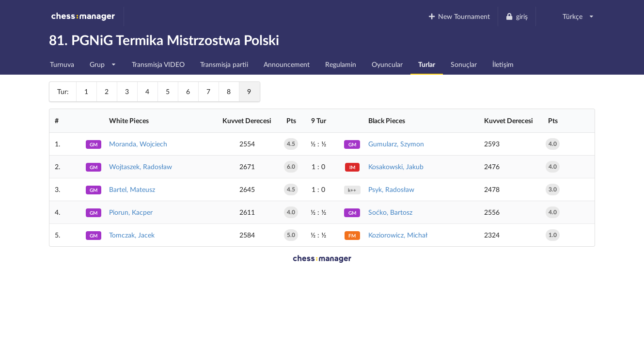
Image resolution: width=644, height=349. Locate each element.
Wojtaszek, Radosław (141, 167)
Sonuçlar (464, 64)
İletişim (503, 64)
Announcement (287, 64)
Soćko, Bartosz (390, 212)
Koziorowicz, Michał (398, 235)
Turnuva (62, 64)
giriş (517, 16)
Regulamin (341, 64)
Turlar (427, 64)
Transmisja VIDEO (158, 64)
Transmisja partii (224, 64)
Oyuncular (387, 64)
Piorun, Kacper (131, 212)
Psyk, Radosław (391, 189)
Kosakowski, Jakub (396, 167)
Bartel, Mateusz (132, 189)
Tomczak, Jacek (132, 235)
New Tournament (459, 16)
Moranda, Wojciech (138, 144)
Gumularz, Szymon (396, 144)
